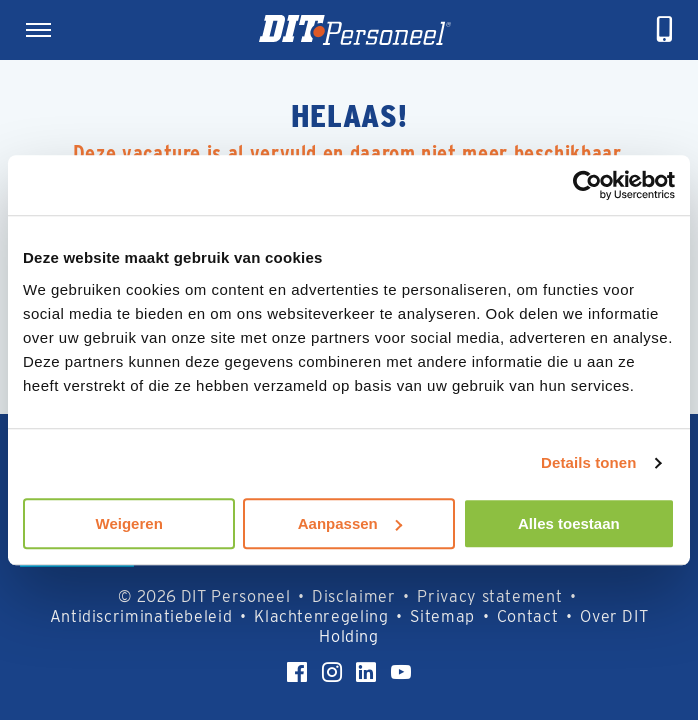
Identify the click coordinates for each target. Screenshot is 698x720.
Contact (527, 616)
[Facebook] (297, 672)
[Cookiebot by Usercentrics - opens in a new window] (587, 185)
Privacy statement (489, 596)
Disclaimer (353, 596)
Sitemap (442, 616)
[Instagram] (332, 672)
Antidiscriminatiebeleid (141, 616)
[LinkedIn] (366, 672)
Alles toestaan (569, 523)
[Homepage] (355, 30)
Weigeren (129, 523)
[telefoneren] (665, 30)
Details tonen (588, 462)
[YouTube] (401, 672)
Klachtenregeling (321, 616)
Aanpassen (350, 523)
